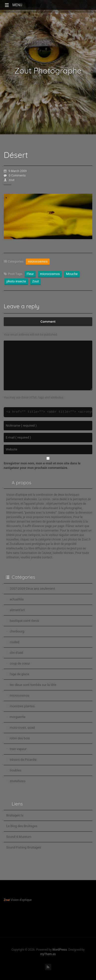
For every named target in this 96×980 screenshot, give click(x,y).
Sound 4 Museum (19, 837)
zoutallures (18, 781)
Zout (36, 281)
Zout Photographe (48, 71)
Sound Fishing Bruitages (24, 847)
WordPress (60, 950)
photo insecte (16, 281)
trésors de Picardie (23, 760)
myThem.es (48, 954)
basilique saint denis (24, 621)
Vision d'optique (48, 82)
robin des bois (20, 738)
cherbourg (17, 631)
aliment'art (17, 610)
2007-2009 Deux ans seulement (32, 589)
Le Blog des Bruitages (22, 826)
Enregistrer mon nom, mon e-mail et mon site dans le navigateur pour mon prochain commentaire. (42, 466)
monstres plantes (22, 706)
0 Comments (15, 176)
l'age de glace (19, 674)
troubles (16, 770)
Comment (48, 321)
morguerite (17, 717)
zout (9, 180)
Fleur (30, 274)
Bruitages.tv (15, 815)
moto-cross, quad (22, 728)
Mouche (72, 274)
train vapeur (18, 749)
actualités (17, 599)
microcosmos (38, 261)
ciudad (15, 642)
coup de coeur (20, 663)
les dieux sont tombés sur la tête (33, 685)
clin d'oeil (16, 653)
